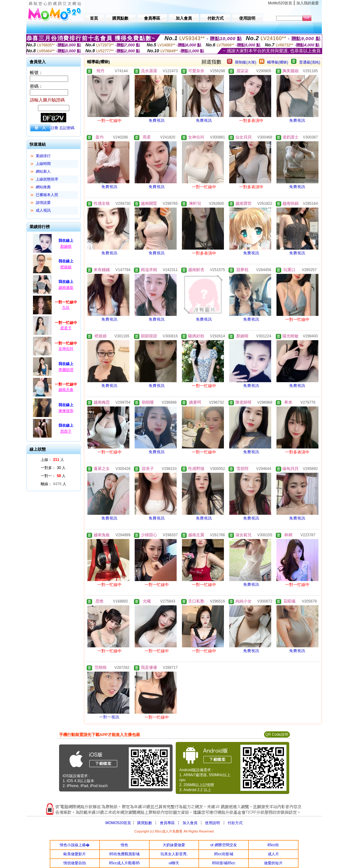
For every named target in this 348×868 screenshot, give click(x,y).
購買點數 (144, 823)
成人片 (273, 854)
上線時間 (43, 164)
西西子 (66, 431)
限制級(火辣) (246, 62)
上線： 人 (52, 460)
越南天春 (66, 390)
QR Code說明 (277, 734)
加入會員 (190, 823)
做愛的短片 (273, 863)
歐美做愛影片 (75, 854)
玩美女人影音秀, (174, 854)
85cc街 (273, 845)
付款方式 (235, 823)
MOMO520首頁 (118, 823)
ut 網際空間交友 (223, 845)
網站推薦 (43, 187)
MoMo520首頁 (280, 3)
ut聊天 (174, 863)
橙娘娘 (66, 267)
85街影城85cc (224, 863)
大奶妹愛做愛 (174, 845)
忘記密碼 (67, 128)
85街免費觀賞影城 (124, 854)
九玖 (66, 307)
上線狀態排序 (47, 179)
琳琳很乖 (66, 411)
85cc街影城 (223, 854)
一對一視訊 (109, 717)
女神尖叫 (66, 349)
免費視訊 (157, 120)
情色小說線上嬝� (75, 845)
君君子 (66, 328)
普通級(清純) (310, 62)
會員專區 (167, 823)
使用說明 (212, 823)
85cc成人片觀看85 (125, 863)
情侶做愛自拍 (75, 863)
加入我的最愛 (308, 3)
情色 (124, 845)
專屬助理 (66, 370)
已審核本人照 (47, 195)
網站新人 (43, 171)
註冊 (54, 128)
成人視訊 (43, 210)
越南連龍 (66, 288)
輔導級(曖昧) (278, 62)
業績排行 (43, 156)
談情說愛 (43, 203)
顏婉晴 (66, 246)
